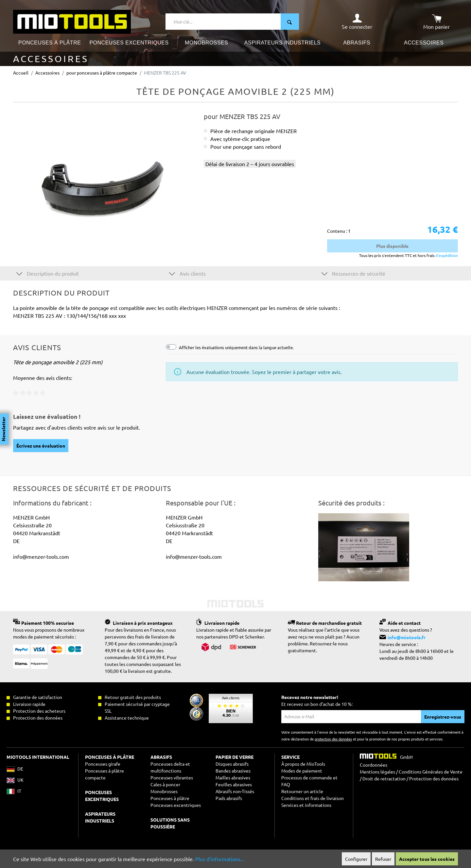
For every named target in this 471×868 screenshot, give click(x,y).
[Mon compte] (357, 22)
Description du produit (48, 273)
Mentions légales (377, 772)
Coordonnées (374, 765)
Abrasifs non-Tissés (235, 791)
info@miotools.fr (407, 637)
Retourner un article (302, 791)
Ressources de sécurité (353, 273)
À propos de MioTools (303, 764)
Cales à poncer (165, 784)
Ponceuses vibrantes (172, 777)
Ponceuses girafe (103, 764)
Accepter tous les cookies (427, 859)
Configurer (356, 859)
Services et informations (306, 805)
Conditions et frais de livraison (313, 798)
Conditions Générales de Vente (431, 772)
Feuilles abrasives (234, 784)
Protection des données (434, 778)
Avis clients (187, 273)
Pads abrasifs (229, 798)
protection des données (333, 739)
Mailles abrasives (233, 777)
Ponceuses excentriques (176, 805)
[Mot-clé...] (223, 22)
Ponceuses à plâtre (170, 798)
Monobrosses (164, 791)
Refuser (383, 859)
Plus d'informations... (220, 859)
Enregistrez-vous (443, 717)
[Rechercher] (290, 22)
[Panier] (436, 22)
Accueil (21, 73)
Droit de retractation (384, 778)
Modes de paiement (302, 771)
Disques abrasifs (232, 764)
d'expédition (446, 255)
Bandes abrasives (233, 771)
